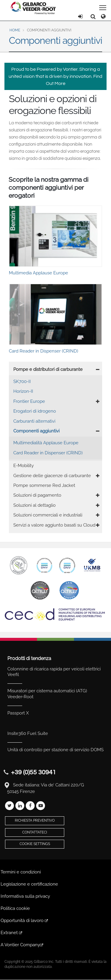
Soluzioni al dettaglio (34, 505)
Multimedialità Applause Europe (46, 443)
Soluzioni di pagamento (37, 495)
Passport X (18, 713)
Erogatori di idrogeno (35, 411)
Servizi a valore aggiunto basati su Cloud (54, 525)
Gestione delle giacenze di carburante (52, 476)
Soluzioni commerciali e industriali (48, 515)
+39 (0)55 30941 (33, 772)
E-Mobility (24, 466)
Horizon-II (23, 391)
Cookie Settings (35, 844)
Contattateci (35, 832)
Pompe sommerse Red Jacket (44, 485)
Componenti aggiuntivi (36, 431)
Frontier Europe (29, 401)
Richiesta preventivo (35, 820)
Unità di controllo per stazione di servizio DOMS (55, 750)
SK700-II (22, 382)
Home (15, 30)
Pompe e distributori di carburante (48, 369)
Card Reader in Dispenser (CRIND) (48, 453)
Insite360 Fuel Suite (28, 733)
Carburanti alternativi (34, 421)
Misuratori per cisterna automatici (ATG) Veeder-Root (47, 694)
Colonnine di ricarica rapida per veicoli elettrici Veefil (54, 672)
